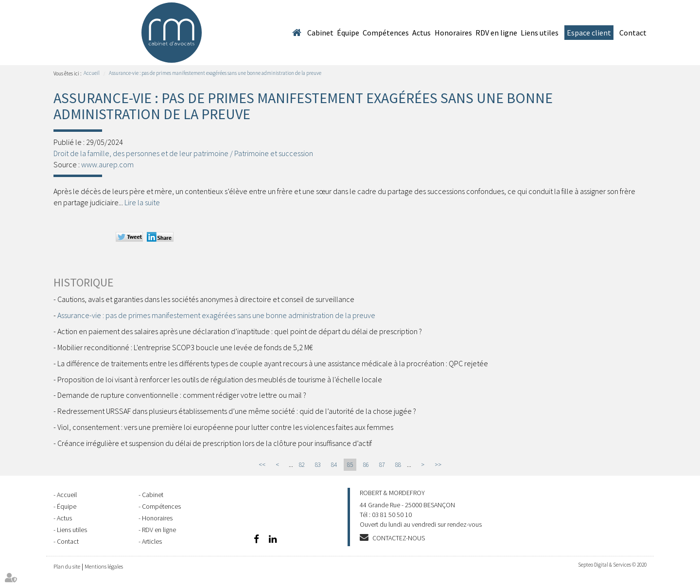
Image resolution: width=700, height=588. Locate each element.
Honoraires (453, 33)
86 (366, 465)
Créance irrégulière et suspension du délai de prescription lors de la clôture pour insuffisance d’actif (215, 443)
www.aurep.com (107, 164)
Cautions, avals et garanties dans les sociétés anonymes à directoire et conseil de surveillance (206, 299)
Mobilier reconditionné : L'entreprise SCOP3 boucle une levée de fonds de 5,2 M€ (185, 347)
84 (334, 465)
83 (318, 465)
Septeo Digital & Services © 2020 (612, 565)
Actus (421, 33)
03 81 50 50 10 (392, 515)
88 (398, 465)
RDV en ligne (496, 33)
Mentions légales (104, 566)
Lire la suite (142, 202)
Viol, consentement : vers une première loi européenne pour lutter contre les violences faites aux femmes (225, 427)
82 (302, 465)
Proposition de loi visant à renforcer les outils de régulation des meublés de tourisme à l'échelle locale (220, 379)
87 (382, 465)
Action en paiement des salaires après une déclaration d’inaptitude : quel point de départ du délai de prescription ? (240, 331)
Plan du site (67, 566)
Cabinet (320, 33)
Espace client (589, 33)
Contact (633, 33)
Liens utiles (540, 33)
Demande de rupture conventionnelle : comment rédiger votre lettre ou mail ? (182, 395)
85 (350, 465)
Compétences (386, 33)
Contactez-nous (399, 538)
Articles (152, 541)
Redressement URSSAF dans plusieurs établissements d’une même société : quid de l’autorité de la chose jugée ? (237, 411)
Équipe (348, 33)
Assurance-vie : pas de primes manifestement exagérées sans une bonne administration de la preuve (215, 73)
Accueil (297, 33)
